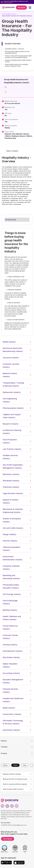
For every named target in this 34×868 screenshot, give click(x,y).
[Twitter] (17, 806)
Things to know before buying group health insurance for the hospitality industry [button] (18, 57)
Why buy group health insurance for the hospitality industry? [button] (17, 52)
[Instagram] (7, 806)
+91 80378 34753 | (7, 825)
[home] (8, 8)
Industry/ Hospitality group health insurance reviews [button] (18, 61)
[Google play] (6, 863)
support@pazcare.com (20, 825)
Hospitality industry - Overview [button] (14, 49)
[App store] (19, 863)
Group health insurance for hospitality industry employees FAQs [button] (16, 65)
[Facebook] (3, 806)
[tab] (5, 765)
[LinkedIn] (12, 806)
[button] (30, 8)
